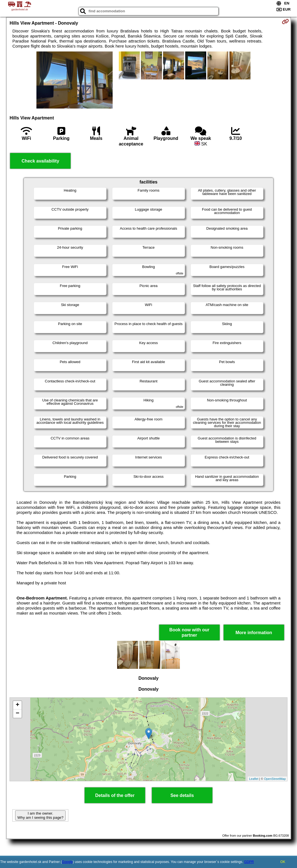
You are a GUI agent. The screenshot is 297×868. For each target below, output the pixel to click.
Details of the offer (115, 795)
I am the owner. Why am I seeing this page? (40, 815)
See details (182, 795)
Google (67, 862)
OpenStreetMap (275, 779)
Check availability (40, 161)
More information (254, 633)
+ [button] (18, 705)
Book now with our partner (189, 632)
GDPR (249, 862)
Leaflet (254, 779)
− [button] (18, 714)
